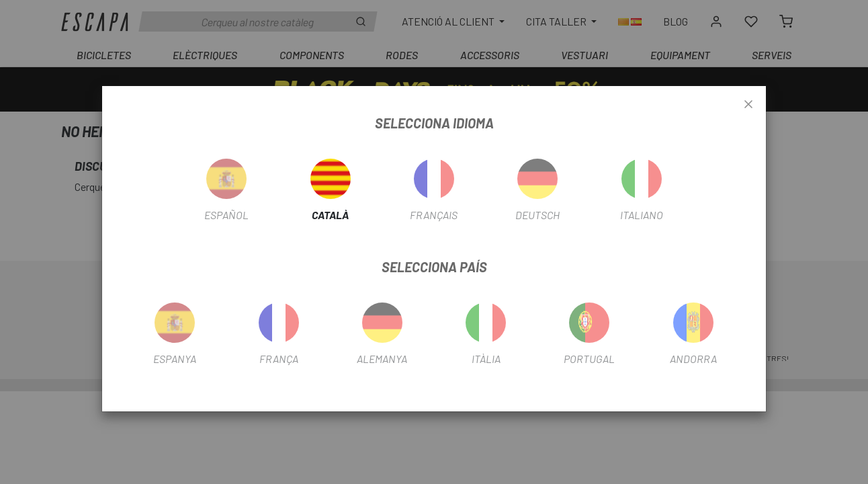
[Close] (748, 105)
